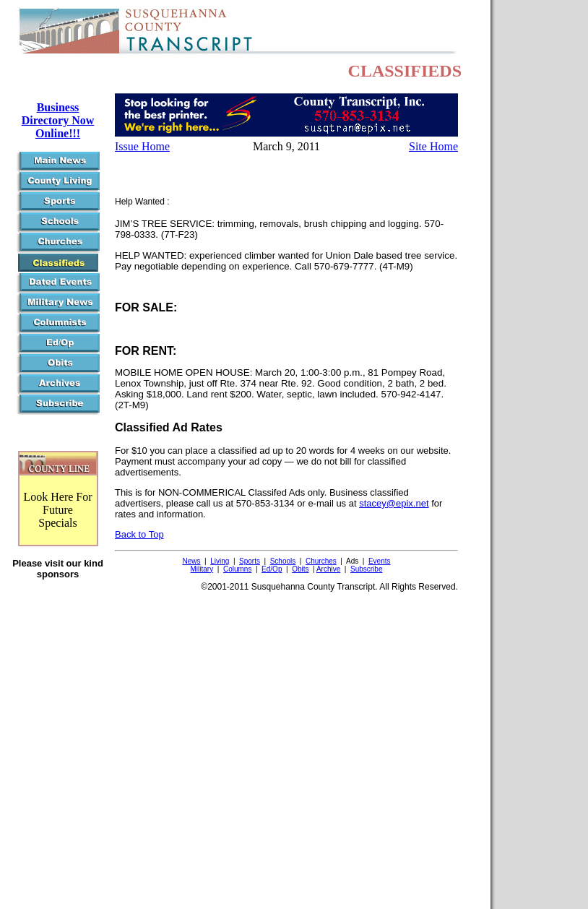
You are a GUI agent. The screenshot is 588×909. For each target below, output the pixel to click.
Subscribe (366, 569)
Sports (250, 561)
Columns (237, 569)
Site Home (433, 146)
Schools (283, 561)
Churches (321, 561)
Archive (328, 569)
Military (202, 569)
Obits (300, 569)
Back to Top (139, 534)
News (191, 561)
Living (220, 561)
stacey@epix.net (394, 503)
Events (380, 561)
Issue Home (142, 146)
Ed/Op (272, 569)
